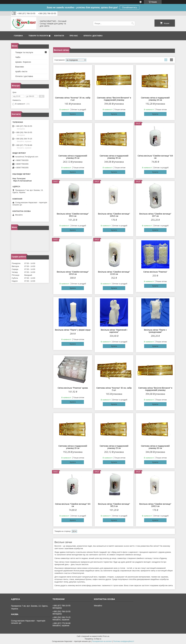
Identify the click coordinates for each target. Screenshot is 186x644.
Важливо (20, 67)
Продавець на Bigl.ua (93, 639)
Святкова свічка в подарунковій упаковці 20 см (155, 99)
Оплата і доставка (93, 36)
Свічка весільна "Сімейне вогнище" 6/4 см (155, 157)
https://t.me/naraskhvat (22, 181)
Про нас (74, 36)
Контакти (59, 36)
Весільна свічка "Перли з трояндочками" (155, 331)
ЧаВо (18, 57)
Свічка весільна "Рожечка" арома (73, 388)
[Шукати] (133, 23)
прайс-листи (21, 71)
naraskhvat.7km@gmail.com (27, 157)
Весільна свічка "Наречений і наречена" (114, 331)
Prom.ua (106, 636)
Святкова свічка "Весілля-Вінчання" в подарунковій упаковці (114, 99)
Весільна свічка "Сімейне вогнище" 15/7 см (155, 215)
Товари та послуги (38, 36)
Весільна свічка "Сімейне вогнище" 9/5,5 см (73, 215)
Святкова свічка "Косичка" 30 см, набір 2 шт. (73, 99)
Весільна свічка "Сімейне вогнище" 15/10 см (73, 273)
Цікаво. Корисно (23, 62)
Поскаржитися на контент (102, 641)
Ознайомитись (130, 7)
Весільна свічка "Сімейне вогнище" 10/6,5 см (114, 215)
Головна (18, 36)
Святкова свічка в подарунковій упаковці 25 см (73, 157)
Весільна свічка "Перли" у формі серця (73, 330)
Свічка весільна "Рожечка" (155, 272)
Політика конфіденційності (124, 641)
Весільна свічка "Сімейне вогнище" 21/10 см (114, 273)
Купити (73, 114)
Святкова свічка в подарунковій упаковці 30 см (114, 157)
